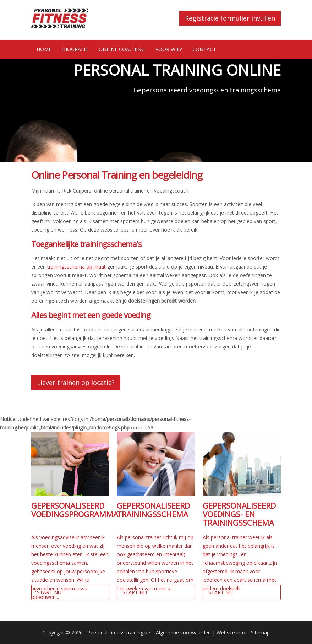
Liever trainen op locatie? (76, 383)
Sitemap (260, 632)
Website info (231, 632)
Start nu (49, 592)
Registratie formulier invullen (230, 18)
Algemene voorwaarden (183, 632)
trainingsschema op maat (76, 267)
